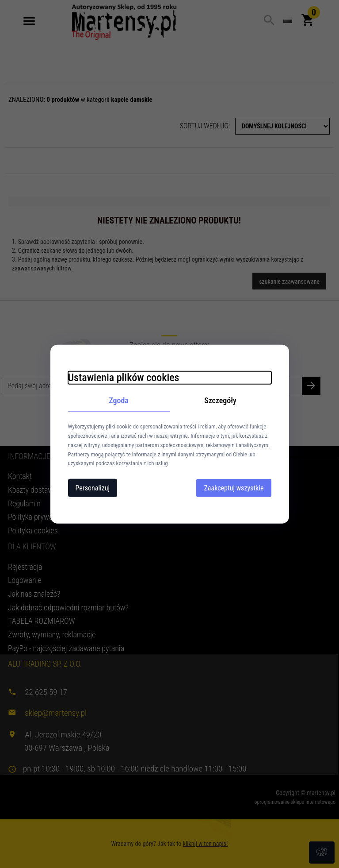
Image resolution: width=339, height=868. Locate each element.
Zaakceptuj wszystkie (234, 488)
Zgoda (119, 400)
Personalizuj (93, 488)
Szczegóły (220, 400)
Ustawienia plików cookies (124, 377)
